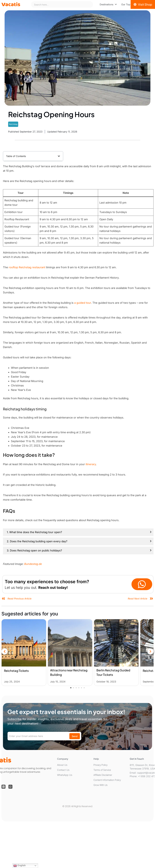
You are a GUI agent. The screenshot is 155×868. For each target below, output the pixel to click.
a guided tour (83, 303)
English (19, 866)
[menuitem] (108, 4)
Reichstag (13, 124)
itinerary (91, 464)
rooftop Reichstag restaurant (27, 267)
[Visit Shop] (143, 4)
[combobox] (62, 4)
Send (75, 736)
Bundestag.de (33, 564)
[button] (59, 156)
